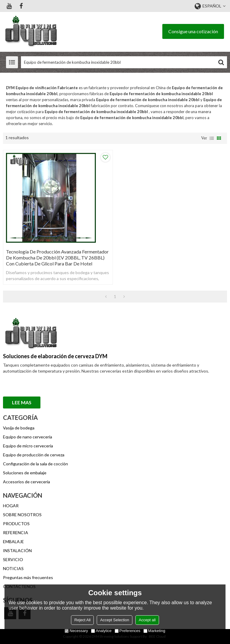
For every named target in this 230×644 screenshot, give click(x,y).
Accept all (147, 620)
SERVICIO (13, 559)
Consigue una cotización (193, 31)
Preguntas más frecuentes (28, 577)
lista (212, 138)
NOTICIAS (13, 568)
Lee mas (22, 402)
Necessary (76, 631)
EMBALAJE (13, 542)
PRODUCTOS (16, 524)
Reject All (82, 620)
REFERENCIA (16, 533)
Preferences (128, 631)
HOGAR (11, 506)
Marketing (154, 631)
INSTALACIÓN (17, 550)
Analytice (101, 631)
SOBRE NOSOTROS (22, 515)
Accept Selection (115, 620)
